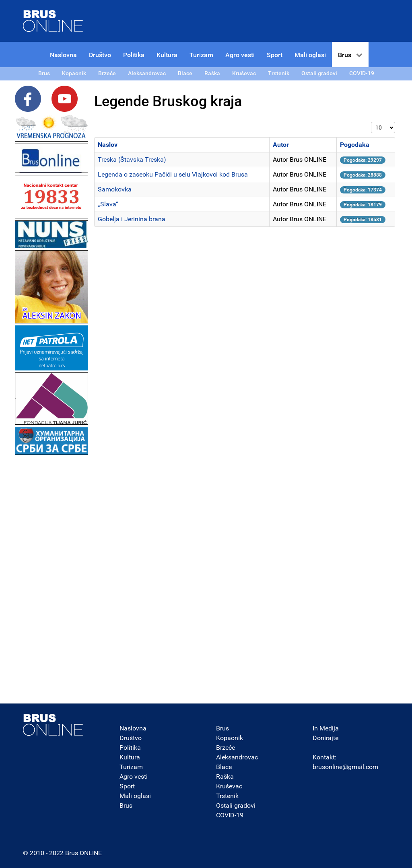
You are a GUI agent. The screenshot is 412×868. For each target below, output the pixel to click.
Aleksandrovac (237, 757)
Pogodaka (355, 145)
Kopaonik (230, 738)
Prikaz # (371, 122)
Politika (130, 748)
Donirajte (325, 738)
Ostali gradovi (236, 805)
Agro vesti (134, 776)
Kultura (130, 757)
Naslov (108, 145)
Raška (225, 776)
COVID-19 (230, 815)
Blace (224, 767)
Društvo (131, 738)
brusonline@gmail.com (345, 767)
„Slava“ (108, 204)
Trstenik (227, 796)
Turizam (131, 767)
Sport (127, 786)
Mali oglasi (135, 796)
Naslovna (133, 728)
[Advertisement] (51, 578)
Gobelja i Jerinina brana (132, 219)
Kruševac (229, 786)
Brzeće (226, 748)
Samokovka (115, 189)
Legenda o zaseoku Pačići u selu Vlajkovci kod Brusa (173, 174)
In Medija (326, 728)
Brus (126, 805)
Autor (281, 145)
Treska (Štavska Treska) (132, 159)
